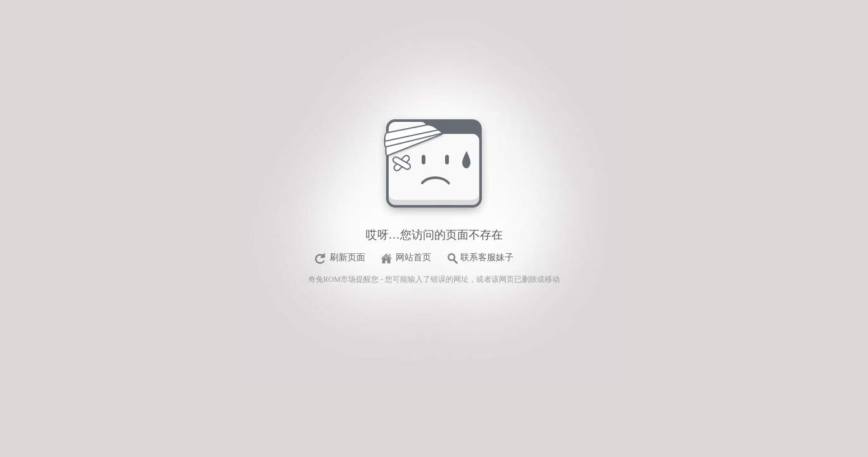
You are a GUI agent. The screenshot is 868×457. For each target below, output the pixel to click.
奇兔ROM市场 (332, 279)
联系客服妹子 (487, 257)
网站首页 (413, 257)
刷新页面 (347, 257)
